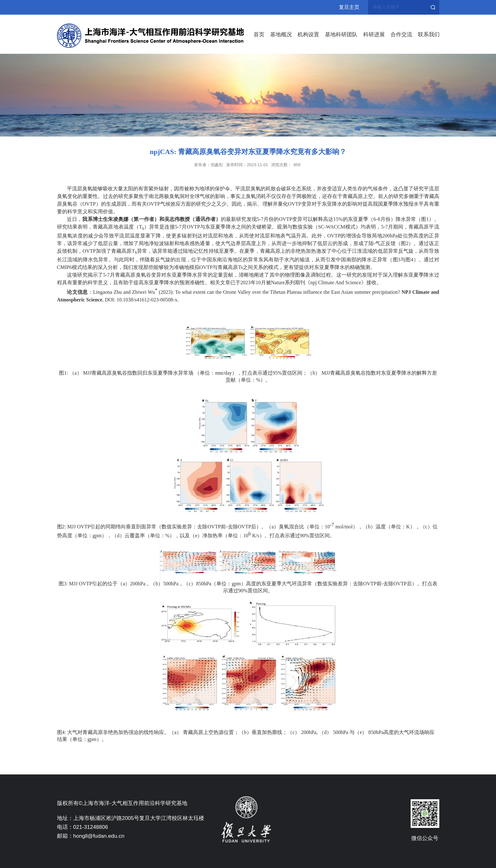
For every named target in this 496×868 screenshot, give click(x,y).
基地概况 (281, 35)
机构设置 (308, 35)
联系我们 (429, 35)
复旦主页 (349, 7)
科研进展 (374, 35)
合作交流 (401, 35)
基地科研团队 (341, 35)
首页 (259, 35)
